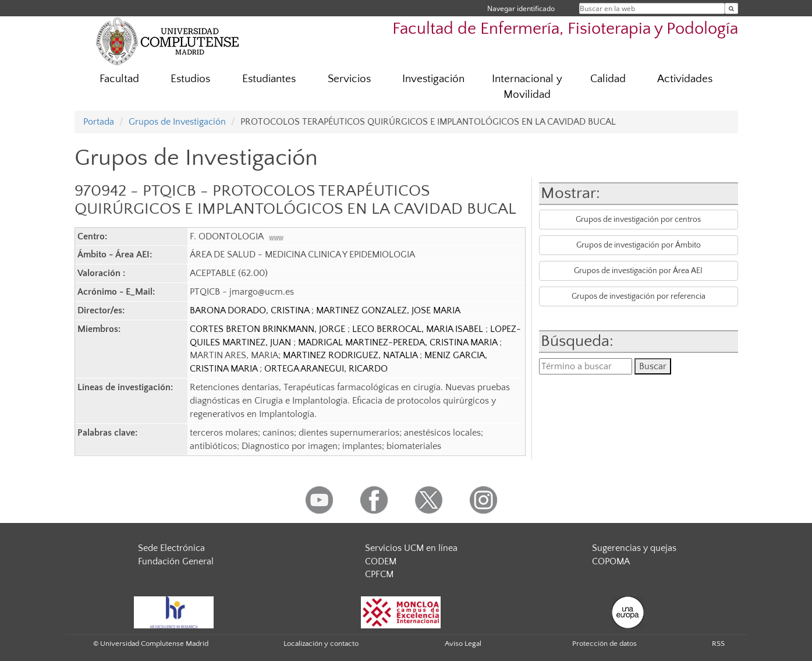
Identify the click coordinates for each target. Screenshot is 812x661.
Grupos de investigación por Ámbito (639, 245)
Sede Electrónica (171, 548)
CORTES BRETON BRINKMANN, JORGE (269, 329)
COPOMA (611, 561)
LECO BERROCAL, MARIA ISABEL (419, 329)
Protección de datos (604, 644)
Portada (99, 122)
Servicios (349, 79)
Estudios (190, 79)
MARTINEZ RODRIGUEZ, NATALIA (351, 355)
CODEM (381, 561)
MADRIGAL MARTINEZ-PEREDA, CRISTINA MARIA (399, 342)
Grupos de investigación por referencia (639, 296)
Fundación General (176, 561)
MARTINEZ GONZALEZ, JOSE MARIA (388, 310)
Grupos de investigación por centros (638, 220)
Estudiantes (269, 79)
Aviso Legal (463, 644)
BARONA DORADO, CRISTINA (251, 310)
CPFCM (379, 574)
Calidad (608, 79)
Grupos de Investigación (177, 122)
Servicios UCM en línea (411, 548)
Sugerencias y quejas (634, 548)
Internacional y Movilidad (527, 87)
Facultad (119, 79)
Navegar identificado (521, 8)
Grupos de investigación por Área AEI (638, 271)
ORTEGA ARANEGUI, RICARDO (326, 369)
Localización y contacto (321, 644)
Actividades (685, 79)
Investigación (433, 79)
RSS (718, 644)
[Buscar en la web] (731, 8)
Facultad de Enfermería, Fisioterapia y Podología (565, 29)
